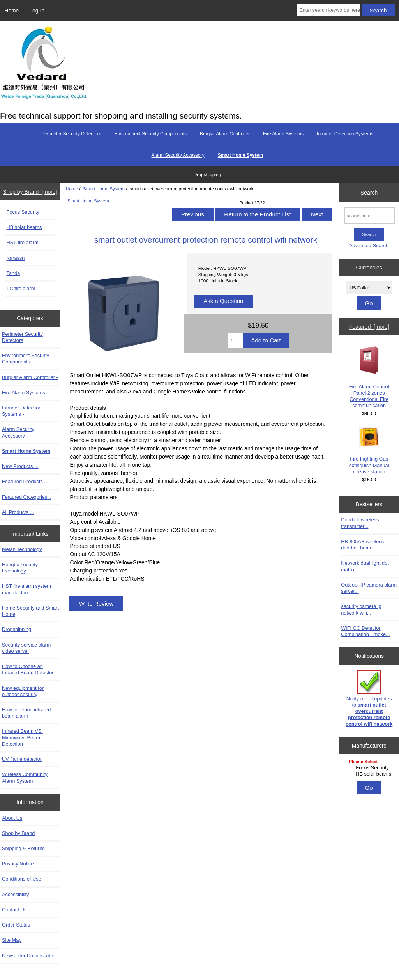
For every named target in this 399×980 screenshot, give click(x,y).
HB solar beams (24, 227)
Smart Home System (104, 189)
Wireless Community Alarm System (25, 777)
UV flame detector (22, 759)
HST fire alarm (23, 242)
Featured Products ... (25, 481)
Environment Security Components (151, 134)
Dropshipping (207, 175)
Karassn (16, 258)
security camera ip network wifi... (361, 609)
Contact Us (14, 910)
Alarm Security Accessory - (18, 432)
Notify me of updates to (369, 698)
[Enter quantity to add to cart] (236, 340)
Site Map (12, 940)
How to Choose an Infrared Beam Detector (28, 669)
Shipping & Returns (23, 848)
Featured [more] (369, 327)
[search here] (370, 215)
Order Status (16, 925)
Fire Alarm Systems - (25, 393)
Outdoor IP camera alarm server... (369, 588)
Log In (37, 11)
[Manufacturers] (369, 768)
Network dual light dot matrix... (365, 566)
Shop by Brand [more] (30, 192)
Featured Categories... (27, 497)
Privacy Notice (18, 864)
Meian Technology (22, 549)
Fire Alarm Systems (283, 134)
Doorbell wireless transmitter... (360, 523)
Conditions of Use (22, 879)
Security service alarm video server (26, 648)
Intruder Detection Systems (345, 134)
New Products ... (20, 466)
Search (369, 193)
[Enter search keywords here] (329, 10)
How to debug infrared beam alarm (26, 713)
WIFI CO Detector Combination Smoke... (365, 631)
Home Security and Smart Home (30, 611)
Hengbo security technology (20, 568)
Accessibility (15, 894)
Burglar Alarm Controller (225, 134)
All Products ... (18, 512)
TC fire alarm (21, 288)
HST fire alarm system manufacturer (26, 589)
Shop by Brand (18, 833)
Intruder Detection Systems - (22, 411)
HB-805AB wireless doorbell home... (362, 545)
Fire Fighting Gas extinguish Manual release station (369, 451)
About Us (12, 818)
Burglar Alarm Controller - (30, 377)
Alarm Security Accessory (178, 155)
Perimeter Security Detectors (71, 134)
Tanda (13, 273)
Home (11, 11)
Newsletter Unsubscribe (28, 956)
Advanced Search (369, 245)
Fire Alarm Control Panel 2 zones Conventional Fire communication (369, 377)
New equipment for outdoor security (23, 691)
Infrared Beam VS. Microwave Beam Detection (22, 737)
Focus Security (23, 212)
